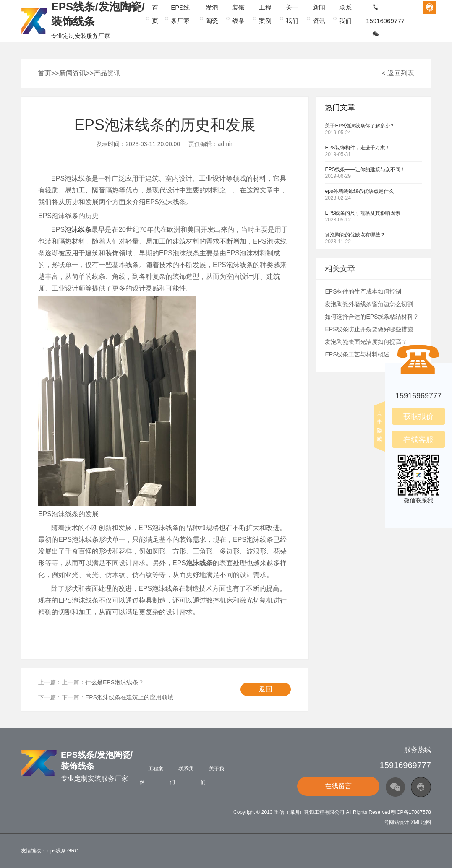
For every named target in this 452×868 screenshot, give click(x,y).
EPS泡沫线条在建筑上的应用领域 (129, 697)
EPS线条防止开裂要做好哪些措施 (369, 329)
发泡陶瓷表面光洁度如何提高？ (366, 342)
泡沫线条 (78, 230)
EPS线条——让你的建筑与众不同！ (365, 169)
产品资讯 (107, 73)
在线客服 (418, 439)
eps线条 (56, 851)
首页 (44, 73)
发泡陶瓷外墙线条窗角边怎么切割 (369, 304)
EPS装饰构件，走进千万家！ (358, 148)
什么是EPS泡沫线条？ (115, 682)
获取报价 (418, 416)
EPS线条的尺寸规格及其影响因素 (363, 213)
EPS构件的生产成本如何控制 (363, 291)
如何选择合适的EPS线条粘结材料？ (372, 317)
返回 (266, 689)
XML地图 (421, 822)
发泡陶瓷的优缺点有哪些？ (355, 235)
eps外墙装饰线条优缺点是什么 (359, 191)
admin (226, 144)
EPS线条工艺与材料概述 (357, 354)
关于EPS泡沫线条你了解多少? (359, 126)
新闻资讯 (73, 73)
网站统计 (399, 822)
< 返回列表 (398, 73)
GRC (73, 851)
